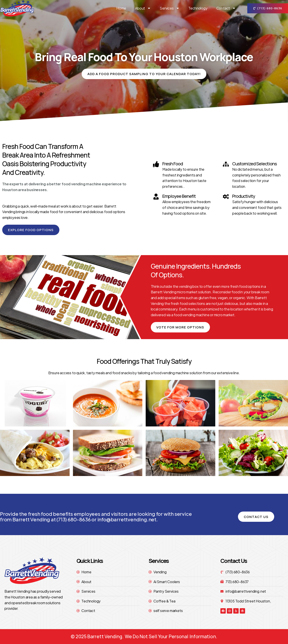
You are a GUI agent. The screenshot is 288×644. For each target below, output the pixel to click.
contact (226, 8)
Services (169, 8)
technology (198, 8)
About (143, 8)
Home (121, 8)
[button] (144, 74)
